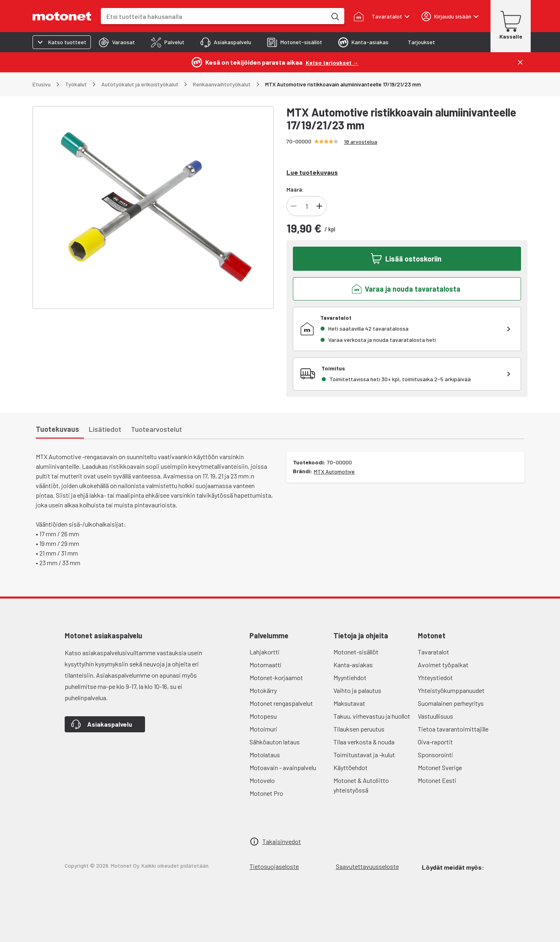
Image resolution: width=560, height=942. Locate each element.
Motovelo (262, 780)
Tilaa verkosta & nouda (364, 742)
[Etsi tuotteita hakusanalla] (335, 16)
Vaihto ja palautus (357, 690)
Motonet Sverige (440, 767)
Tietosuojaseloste (274, 866)
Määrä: (295, 189)
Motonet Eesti (437, 780)
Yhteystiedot (435, 677)
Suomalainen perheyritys (451, 703)
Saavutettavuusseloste (367, 866)
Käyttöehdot (351, 767)
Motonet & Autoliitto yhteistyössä (361, 785)
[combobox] (214, 16)
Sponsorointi (435, 755)
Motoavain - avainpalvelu (283, 767)
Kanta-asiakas (353, 665)
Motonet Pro (266, 793)
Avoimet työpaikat (443, 665)
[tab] (117, 42)
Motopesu (263, 716)
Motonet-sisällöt (356, 652)
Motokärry (263, 690)
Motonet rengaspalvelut (281, 703)
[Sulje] (520, 62)
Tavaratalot (433, 652)
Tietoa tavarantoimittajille (453, 729)
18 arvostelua (361, 142)
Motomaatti (266, 665)
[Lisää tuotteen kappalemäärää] (319, 206)
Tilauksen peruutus (359, 729)
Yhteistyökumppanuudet (451, 690)
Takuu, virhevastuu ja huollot (372, 716)
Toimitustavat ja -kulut (364, 755)
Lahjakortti (265, 652)
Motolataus (265, 755)
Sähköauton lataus (275, 742)
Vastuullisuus (435, 716)
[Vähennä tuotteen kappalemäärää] (294, 206)
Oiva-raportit (435, 742)
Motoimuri (263, 729)
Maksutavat (349, 703)
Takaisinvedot (282, 841)
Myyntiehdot (350, 677)
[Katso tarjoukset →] (332, 62)
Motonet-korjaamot (276, 677)
